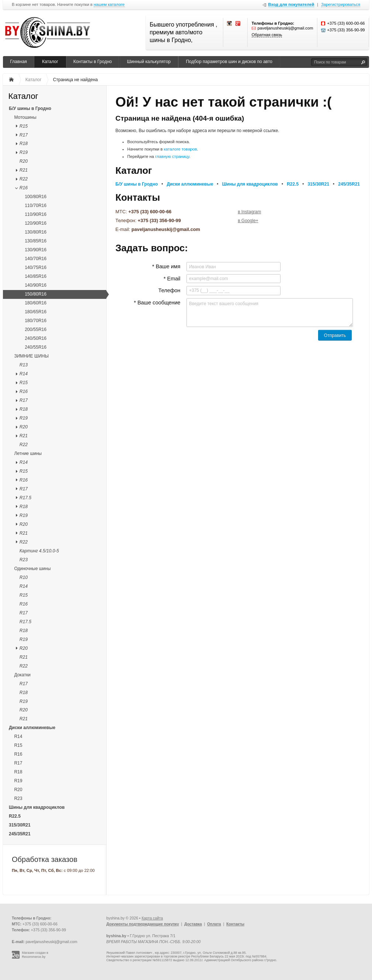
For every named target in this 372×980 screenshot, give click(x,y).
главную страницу (172, 156)
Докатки (22, 675)
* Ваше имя (166, 266)
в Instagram (249, 212)
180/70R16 (36, 321)
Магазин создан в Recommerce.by (35, 955)
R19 (24, 152)
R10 (24, 577)
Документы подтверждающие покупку (143, 924)
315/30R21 (20, 825)
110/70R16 (36, 206)
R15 (24, 126)
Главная (18, 62)
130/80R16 (36, 232)
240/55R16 (36, 347)
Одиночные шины (32, 569)
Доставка (193, 924)
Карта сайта (152, 918)
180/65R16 (36, 312)
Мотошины (25, 117)
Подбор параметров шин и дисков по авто (229, 62)
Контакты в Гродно (93, 62)
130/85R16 (36, 241)
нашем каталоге (109, 5)
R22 (24, 179)
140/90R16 (36, 285)
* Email (172, 279)
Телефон (169, 290)
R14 (24, 374)
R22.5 (15, 816)
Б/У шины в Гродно (30, 108)
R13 (24, 365)
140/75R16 (36, 268)
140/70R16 (36, 259)
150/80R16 (36, 294)
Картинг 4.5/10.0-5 (39, 551)
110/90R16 (36, 214)
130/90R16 (36, 250)
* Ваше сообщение (157, 303)
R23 (24, 560)
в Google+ (248, 221)
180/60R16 (36, 303)
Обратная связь (267, 35)
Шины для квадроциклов (37, 807)
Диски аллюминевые (32, 728)
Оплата (214, 924)
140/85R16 (36, 276)
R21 (24, 170)
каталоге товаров (180, 149)
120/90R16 (36, 223)
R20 (24, 161)
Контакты (235, 924)
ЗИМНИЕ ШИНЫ (31, 356)
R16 (24, 188)
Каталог (50, 62)
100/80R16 (36, 197)
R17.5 (25, 498)
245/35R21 (20, 834)
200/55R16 (36, 329)
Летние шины (28, 453)
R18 (24, 144)
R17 (24, 135)
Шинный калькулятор (149, 62)
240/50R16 (36, 338)
